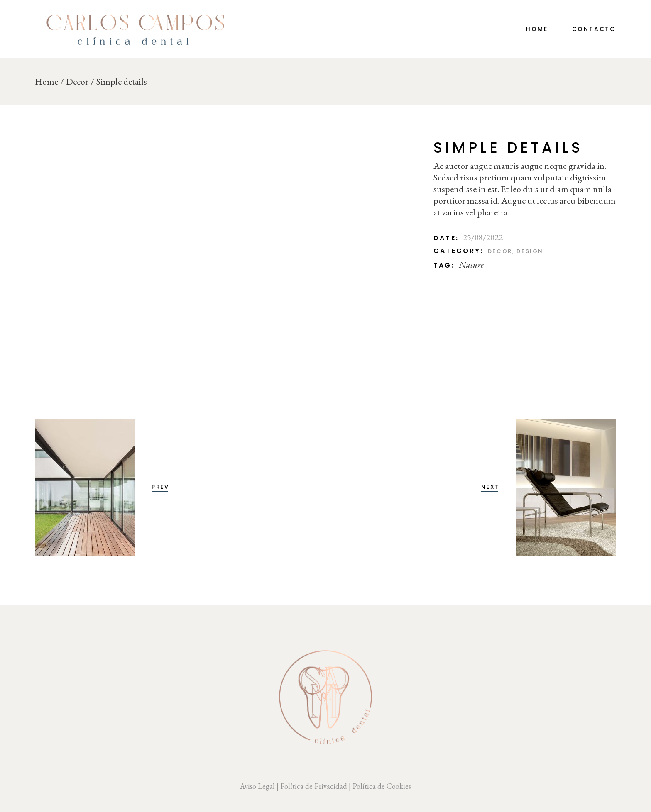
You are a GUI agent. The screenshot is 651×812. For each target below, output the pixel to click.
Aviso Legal (257, 786)
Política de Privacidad (314, 786)
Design (530, 251)
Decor (500, 251)
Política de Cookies (382, 786)
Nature (471, 265)
